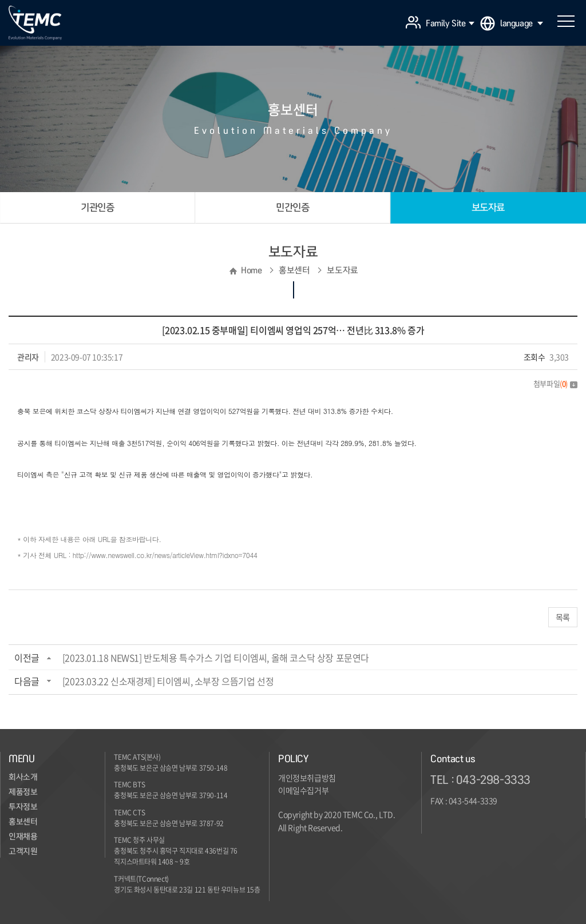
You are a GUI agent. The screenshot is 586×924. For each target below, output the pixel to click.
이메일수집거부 (303, 790)
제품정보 (23, 792)
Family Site (450, 23)
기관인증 (97, 207)
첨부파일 (555, 383)
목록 (563, 617)
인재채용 (23, 837)
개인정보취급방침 (307, 778)
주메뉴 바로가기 (0, 0)
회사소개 (23, 777)
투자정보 (23, 807)
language (522, 23)
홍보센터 (23, 822)
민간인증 (292, 207)
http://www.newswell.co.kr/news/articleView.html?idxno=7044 (165, 555)
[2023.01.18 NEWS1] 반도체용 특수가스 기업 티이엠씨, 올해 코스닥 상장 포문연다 (216, 658)
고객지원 (23, 851)
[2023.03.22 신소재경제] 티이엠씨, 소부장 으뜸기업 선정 (168, 681)
